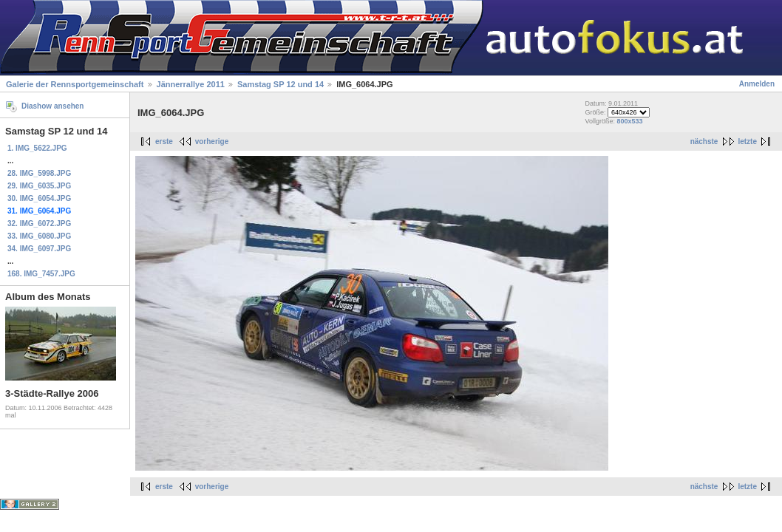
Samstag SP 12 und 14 (280, 84)
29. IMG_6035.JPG (39, 186)
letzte (747, 141)
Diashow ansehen (52, 106)
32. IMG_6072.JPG (39, 224)
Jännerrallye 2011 (191, 84)
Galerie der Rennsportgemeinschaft (75, 84)
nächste (704, 141)
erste (164, 141)
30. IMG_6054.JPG (39, 198)
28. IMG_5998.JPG (39, 173)
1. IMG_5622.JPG (37, 148)
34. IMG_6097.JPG (39, 249)
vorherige (212, 141)
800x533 (629, 121)
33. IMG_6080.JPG (39, 236)
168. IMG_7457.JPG (41, 274)
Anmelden (757, 84)
